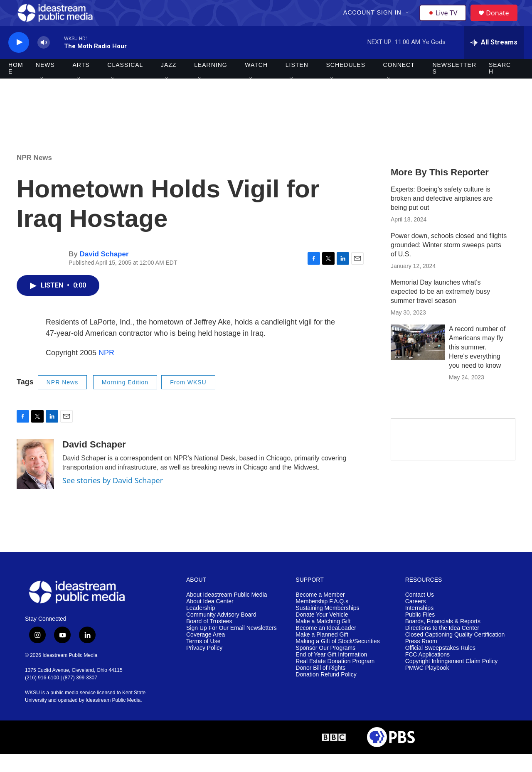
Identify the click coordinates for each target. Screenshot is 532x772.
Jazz (169, 83)
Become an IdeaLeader (326, 646)
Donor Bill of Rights (320, 686)
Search (500, 86)
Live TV (445, 22)
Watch (256, 83)
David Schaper (104, 272)
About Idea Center (210, 620)
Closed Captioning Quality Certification (455, 653)
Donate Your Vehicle (322, 633)
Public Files (420, 633)
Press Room (421, 659)
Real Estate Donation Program (335, 679)
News (45, 83)
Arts (81, 83)
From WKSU (188, 400)
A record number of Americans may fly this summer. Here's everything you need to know (477, 365)
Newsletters (454, 86)
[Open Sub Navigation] (409, 22)
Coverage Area (206, 653)
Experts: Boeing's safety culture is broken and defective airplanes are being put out (442, 216)
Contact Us (420, 613)
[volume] (44, 60)
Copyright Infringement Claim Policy (452, 679)
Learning (211, 83)
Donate (502, 22)
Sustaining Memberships (327, 626)
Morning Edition (125, 400)
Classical (125, 83)
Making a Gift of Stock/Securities (337, 659)
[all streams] (494, 60)
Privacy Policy (204, 666)
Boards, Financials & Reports (443, 640)
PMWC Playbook (427, 686)
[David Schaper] (35, 482)
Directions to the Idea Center (442, 646)
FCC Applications (427, 672)
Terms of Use (203, 659)
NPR (106, 371)
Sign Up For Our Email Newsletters (232, 646)
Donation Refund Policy (326, 692)
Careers (416, 620)
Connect (399, 83)
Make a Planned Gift (322, 653)
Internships (419, 626)
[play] (19, 60)
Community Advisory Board (221, 633)
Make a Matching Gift (323, 640)
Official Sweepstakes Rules (440, 666)
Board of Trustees (209, 640)
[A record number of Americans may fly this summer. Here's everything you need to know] (418, 360)
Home (16, 86)
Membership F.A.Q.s (322, 620)
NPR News (34, 176)
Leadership (201, 626)
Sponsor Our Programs (325, 666)
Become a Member (320, 613)
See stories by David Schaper (113, 499)
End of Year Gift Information (331, 672)
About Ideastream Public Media (227, 613)
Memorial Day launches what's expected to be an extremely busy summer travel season (440, 309)
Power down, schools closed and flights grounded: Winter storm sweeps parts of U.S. (449, 263)
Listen (297, 83)
